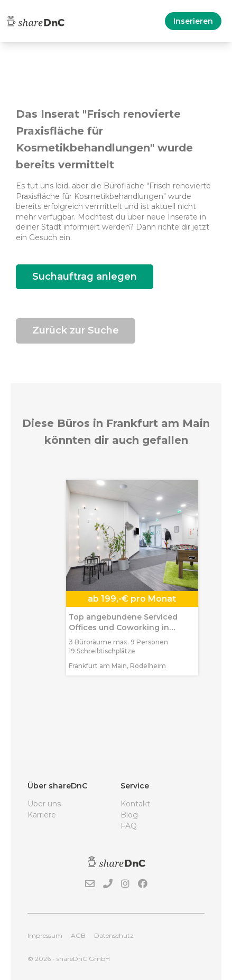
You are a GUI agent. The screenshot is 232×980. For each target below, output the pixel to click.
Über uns (44, 804)
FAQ (129, 826)
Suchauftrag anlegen (85, 277)
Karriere (42, 815)
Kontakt (135, 804)
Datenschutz (114, 935)
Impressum (45, 935)
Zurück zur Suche (76, 330)
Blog (129, 815)
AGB (78, 935)
